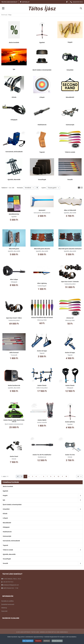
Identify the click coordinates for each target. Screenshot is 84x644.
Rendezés (20, 188)
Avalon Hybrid (42, 420)
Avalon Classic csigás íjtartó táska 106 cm (14, 421)
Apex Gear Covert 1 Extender (70, 282)
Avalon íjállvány (70, 422)
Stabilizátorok (42, 125)
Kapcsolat (26, 2)
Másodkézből (70, 97)
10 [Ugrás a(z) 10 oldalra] (58, 476)
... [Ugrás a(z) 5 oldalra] (40, 476)
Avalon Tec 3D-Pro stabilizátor (42, 455)
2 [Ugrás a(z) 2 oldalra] (29, 476)
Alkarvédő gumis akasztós (42, 249)
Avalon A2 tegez (42, 351)
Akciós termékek (14, 42)
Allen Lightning (42, 283)
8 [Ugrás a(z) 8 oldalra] (51, 476)
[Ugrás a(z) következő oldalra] (62, 477)
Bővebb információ (57, 641)
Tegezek (42, 152)
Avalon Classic (42, 385)
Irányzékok (70, 70)
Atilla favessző (14, 353)
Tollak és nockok (70, 152)
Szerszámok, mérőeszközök (14, 152)
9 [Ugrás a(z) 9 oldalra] (54, 476)
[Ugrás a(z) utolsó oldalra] (66, 477)
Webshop (4, 608)
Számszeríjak (70, 125)
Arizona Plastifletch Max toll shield (42, 318)
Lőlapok (42, 97)
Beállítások (47, 641)
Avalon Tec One (70, 455)
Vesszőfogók (42, 180)
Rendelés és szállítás (7, 601)
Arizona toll (70, 318)
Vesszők (70, 180)
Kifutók (14, 97)
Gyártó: (44, 188)
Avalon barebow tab (14, 385)
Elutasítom (38, 641)
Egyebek (42, 42)
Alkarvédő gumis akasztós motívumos (70, 249)
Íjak (14, 69)
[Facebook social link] (67, 2)
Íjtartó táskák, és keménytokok (42, 70)
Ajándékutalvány (14, 214)
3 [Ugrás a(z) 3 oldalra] (33, 476)
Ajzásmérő (42, 210)
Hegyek (70, 42)
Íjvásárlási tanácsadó (8, 604)
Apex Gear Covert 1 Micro (14, 318)
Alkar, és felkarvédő (70, 210)
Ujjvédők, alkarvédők (14, 180)
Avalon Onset (14, 456)
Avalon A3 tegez (70, 353)
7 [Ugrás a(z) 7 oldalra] (47, 476)
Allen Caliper (14, 279)
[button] (81, 8)
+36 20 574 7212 (78, 2)
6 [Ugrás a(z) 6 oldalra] (44, 476)
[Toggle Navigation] (3, 8)
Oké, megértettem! (28, 641)
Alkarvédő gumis (14, 249)
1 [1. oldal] (25, 476)
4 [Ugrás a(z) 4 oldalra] (36, 476)
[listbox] (29, 188)
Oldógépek (14, 120)
